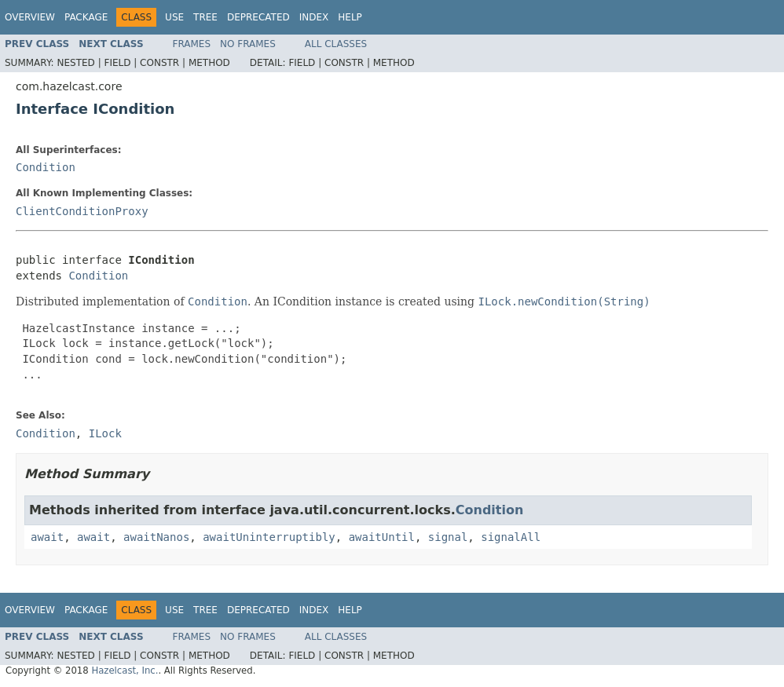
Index (314, 17)
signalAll (511, 537)
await (47, 537)
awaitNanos (156, 537)
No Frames (248, 44)
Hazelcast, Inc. (125, 671)
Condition (46, 167)
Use (174, 17)
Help (350, 17)
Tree (205, 17)
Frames (192, 44)
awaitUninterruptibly (269, 537)
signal (448, 537)
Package (86, 17)
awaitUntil (382, 537)
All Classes (336, 44)
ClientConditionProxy (82, 211)
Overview (30, 17)
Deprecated (258, 17)
